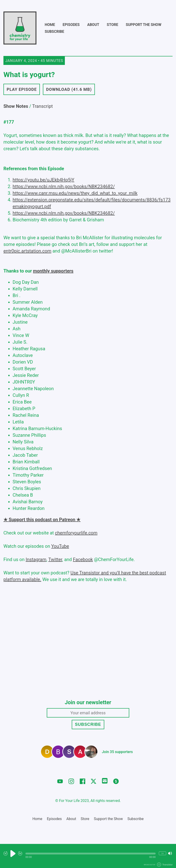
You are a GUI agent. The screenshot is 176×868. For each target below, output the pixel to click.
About (93, 25)
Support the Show (144, 25)
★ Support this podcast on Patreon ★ (42, 520)
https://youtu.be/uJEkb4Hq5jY (43, 180)
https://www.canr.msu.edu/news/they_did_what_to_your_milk (75, 193)
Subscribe (54, 32)
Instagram (36, 559)
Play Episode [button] (22, 89)
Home (50, 25)
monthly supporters (53, 271)
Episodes (71, 25)
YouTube (60, 546)
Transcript (43, 106)
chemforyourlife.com (76, 533)
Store (113, 25)
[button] (91, 854)
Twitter (55, 559)
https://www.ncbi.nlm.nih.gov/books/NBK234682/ (64, 186)
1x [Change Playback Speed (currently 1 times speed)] (162, 853)
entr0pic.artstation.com (27, 251)
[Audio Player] (88, 856)
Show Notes (16, 106)
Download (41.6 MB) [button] (69, 89)
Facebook (83, 559)
